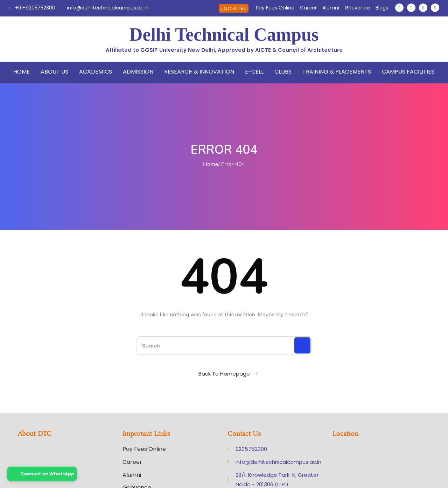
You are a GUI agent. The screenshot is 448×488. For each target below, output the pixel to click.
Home (22, 72)
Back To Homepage (224, 374)
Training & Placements (337, 72)
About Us (54, 72)
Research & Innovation (199, 72)
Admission (138, 72)
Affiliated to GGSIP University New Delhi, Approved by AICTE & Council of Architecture (224, 50)
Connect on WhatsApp (42, 474)
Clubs (283, 72)
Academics (96, 72)
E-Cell (254, 72)
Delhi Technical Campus (224, 35)
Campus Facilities (408, 72)
